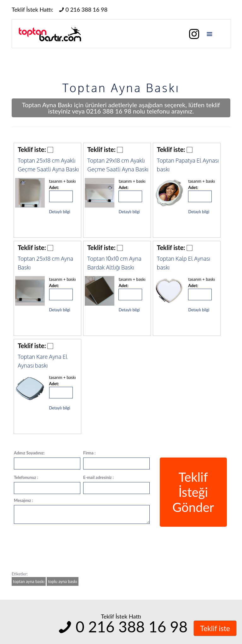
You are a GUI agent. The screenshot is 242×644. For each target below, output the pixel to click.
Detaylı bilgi (60, 212)
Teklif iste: (32, 149)
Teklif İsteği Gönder (193, 492)
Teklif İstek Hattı (121, 616)
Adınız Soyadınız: (29, 453)
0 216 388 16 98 (82, 9)
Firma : (89, 453)
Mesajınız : (23, 500)
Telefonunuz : (26, 477)
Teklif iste (215, 628)
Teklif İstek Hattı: (32, 9)
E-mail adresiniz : (98, 477)
